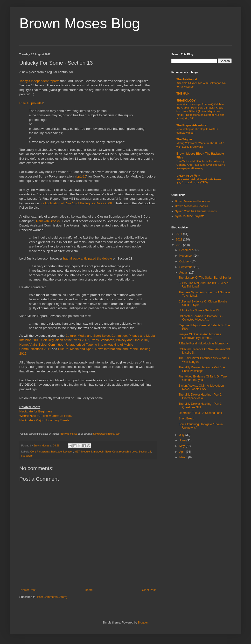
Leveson (68, 452)
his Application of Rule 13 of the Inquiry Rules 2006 (76, 203)
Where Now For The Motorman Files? (46, 416)
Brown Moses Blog (80, 23)
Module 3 (87, 452)
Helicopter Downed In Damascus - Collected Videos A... (201, 318)
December (186, 250)
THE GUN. (183, 94)
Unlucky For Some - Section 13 (199, 310)
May (182, 446)
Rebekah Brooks (48, 221)
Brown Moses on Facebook (192, 201)
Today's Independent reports (39, 81)
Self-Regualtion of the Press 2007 (65, 340)
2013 (180, 240)
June (183, 440)
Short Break (186, 418)
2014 (180, 234)
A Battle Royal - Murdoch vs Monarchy (203, 343)
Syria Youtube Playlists (190, 216)
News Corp (111, 452)
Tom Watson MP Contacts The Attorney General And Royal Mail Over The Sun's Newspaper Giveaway (201, 165)
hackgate (56, 452)
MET (77, 452)
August (184, 273)
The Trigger (184, 139)
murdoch (98, 452)
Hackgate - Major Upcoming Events (44, 420)
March (184, 457)
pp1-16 (81, 176)
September (187, 267)
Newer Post (28, 590)
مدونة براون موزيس (188, 175)
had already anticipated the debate (88, 258)
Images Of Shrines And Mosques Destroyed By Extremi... (200, 336)
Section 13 (145, 452)
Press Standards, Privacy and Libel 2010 (119, 340)
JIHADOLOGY (186, 101)
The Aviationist (187, 79)
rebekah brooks (128, 452)
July (182, 435)
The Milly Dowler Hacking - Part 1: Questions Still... (200, 405)
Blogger (143, 623)
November (186, 256)
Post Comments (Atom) (52, 597)
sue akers (27, 456)
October (185, 261)
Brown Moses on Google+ (192, 206)
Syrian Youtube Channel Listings (196, 211)
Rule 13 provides (31, 103)
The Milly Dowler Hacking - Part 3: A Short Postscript (202, 369)
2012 (180, 245)
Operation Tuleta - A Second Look (200, 413)
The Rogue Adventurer (192, 125)
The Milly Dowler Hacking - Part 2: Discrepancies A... (200, 396)
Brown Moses (42, 445)
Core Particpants (40, 452)
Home (89, 590)
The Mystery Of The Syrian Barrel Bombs (205, 278)
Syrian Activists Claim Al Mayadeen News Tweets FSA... (201, 387)
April (183, 452)
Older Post (149, 590)
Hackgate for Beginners (36, 411)
